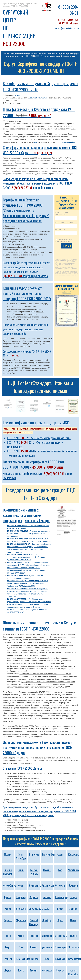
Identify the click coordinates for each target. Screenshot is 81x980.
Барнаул (8, 959)
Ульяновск (47, 947)
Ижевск (34, 947)
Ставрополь (61, 936)
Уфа (60, 870)
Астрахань (60, 885)
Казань (60, 854)
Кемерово (60, 959)
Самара (47, 870)
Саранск (8, 920)
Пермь (21, 870)
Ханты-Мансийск (73, 972)
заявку (17, 95)
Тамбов (73, 936)
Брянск (8, 897)
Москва (8, 854)
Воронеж (34, 897)
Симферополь (36, 908)
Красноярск (35, 885)
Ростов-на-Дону (34, 872)
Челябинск (74, 870)
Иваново (47, 897)
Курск (60, 908)
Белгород (73, 885)
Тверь (8, 947)
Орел (60, 920)
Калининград (62, 897)
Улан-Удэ (34, 959)
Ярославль (74, 947)
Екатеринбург (49, 854)
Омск (21, 885)
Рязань (21, 936)
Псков (8, 936)
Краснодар (74, 854)
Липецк (73, 908)
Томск (21, 970)
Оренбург (47, 920)
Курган (47, 908)
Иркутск (60, 970)
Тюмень (34, 970)
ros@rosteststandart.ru (38, 98)
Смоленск (47, 936)
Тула (21, 947)
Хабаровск (47, 970)
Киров (8, 908)
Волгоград (34, 854)
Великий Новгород (34, 922)
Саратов (34, 936)
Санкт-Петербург (21, 856)
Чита (47, 959)
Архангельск (48, 885)
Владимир (21, 897)
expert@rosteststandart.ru (67, 28)
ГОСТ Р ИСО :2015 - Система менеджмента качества (39, 438)
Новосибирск (9, 885)
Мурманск (21, 920)
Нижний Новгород (8, 872)
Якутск (8, 970)
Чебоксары (61, 947)
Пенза (73, 920)
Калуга (73, 897)
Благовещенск (23, 959)
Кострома (21, 908)
